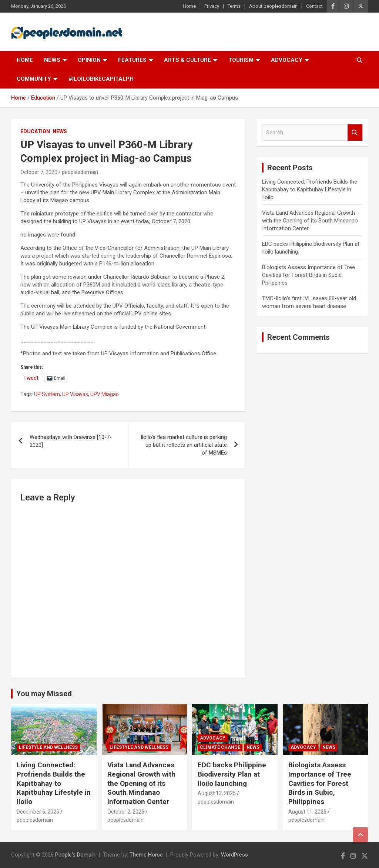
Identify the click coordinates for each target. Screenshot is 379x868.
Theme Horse (146, 855)
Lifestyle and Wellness (48, 747)
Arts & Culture (187, 60)
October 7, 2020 (39, 172)
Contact (314, 6)
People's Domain (75, 855)
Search (355, 133)
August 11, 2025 (307, 812)
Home (189, 6)
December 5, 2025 (38, 812)
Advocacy (287, 60)
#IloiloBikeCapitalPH (101, 79)
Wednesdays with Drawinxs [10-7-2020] (71, 441)
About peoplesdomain (273, 6)
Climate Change (220, 747)
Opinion (89, 60)
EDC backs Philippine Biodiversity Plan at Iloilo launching (232, 774)
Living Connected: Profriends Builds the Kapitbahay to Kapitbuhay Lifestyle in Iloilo (310, 190)
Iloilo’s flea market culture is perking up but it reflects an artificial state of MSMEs (184, 445)
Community (34, 79)
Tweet (31, 378)
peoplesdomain (80, 172)
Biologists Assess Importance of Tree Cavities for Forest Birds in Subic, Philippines (308, 275)
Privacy (212, 6)
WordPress (234, 855)
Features (132, 60)
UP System (47, 394)
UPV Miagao (105, 394)
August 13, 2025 (217, 793)
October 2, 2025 (126, 812)
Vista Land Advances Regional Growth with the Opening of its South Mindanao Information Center (310, 221)
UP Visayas (75, 394)
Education (35, 131)
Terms (234, 6)
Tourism (241, 60)
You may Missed (44, 694)
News (52, 60)
